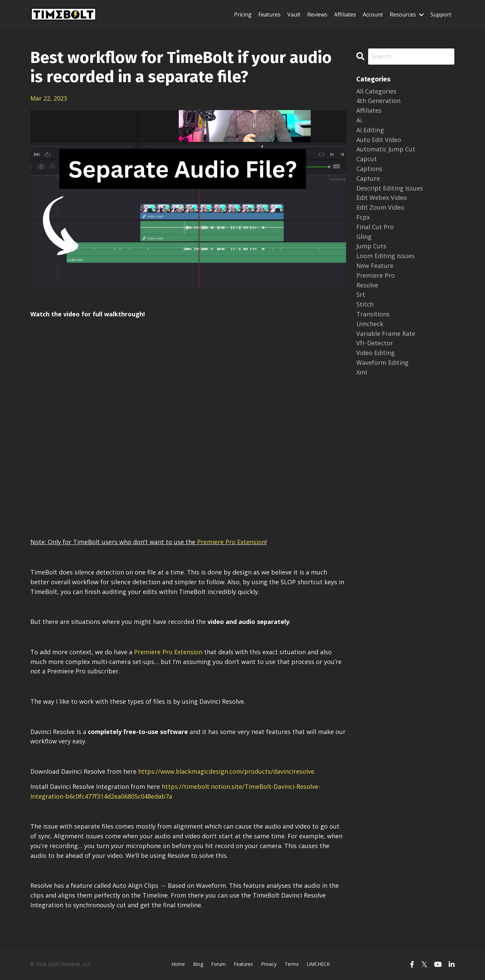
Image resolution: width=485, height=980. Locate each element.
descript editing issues (390, 188)
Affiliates (345, 14)
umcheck (370, 324)
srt (361, 294)
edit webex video (382, 198)
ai (359, 120)
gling (364, 237)
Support (441, 14)
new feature (375, 266)
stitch (365, 304)
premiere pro (376, 275)
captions (369, 169)
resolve (367, 285)
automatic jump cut (386, 149)
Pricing (243, 14)
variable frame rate (386, 334)
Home (178, 964)
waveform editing (382, 362)
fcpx (363, 217)
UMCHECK (318, 964)
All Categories (376, 91)
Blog (198, 964)
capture (368, 178)
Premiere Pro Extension (231, 542)
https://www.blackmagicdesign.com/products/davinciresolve (226, 771)
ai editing (370, 130)
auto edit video (379, 140)
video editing (376, 353)
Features (269, 14)
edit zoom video (380, 207)
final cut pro (375, 227)
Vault (294, 14)
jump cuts (371, 246)
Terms (292, 964)
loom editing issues (385, 256)
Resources (407, 14)
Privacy (269, 964)
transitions (373, 314)
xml (362, 372)
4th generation (378, 101)
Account (373, 14)
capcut (367, 159)
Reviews (317, 14)
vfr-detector (375, 343)
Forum (218, 964)
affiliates (369, 110)
